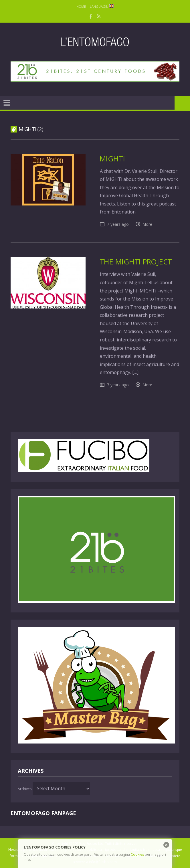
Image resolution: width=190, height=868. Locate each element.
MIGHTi (112, 159)
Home (81, 6)
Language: (102, 6)
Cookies (137, 854)
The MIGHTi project (136, 262)
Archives (25, 789)
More (148, 224)
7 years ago (118, 224)
